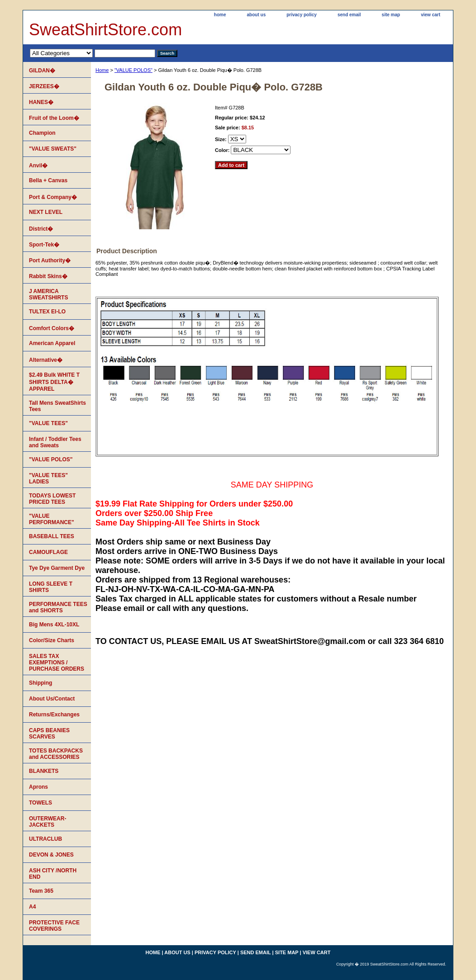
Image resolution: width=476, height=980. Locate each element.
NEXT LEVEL (46, 212)
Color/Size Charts (52, 640)
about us (257, 15)
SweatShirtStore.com (105, 30)
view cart (431, 15)
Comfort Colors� (52, 328)
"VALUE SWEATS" (53, 149)
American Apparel (52, 343)
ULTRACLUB (45, 839)
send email (349, 15)
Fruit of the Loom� (54, 118)
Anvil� (38, 166)
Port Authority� (50, 260)
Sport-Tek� (44, 245)
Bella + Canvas (48, 180)
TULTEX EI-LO (47, 312)
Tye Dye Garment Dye (57, 568)
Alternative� (46, 360)
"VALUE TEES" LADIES (48, 478)
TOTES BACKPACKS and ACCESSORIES (56, 754)
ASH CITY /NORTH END (53, 874)
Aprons (38, 787)
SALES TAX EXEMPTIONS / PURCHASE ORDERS (57, 663)
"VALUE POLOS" (133, 70)
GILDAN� (42, 71)
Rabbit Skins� (48, 276)
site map (391, 15)
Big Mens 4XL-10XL (54, 625)
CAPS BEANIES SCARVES (49, 734)
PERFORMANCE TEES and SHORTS (58, 607)
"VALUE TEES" (48, 423)
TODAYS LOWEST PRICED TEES (52, 499)
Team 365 (41, 891)
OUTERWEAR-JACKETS (48, 822)
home (220, 15)
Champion (42, 133)
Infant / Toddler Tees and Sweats (55, 442)
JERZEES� (44, 86)
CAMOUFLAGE (48, 552)
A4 (32, 907)
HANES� (41, 102)
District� (41, 229)
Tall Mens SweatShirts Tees (57, 406)
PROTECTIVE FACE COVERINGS (54, 926)
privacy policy (302, 15)
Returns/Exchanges (54, 715)
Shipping (40, 683)
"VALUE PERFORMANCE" (52, 519)
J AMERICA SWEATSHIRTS (48, 294)
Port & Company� (53, 197)
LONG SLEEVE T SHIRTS (51, 587)
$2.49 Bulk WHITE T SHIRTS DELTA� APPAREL (54, 382)
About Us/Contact (52, 699)
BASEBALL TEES (52, 536)
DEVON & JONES (51, 855)
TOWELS (40, 803)
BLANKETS (44, 771)
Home (102, 70)
